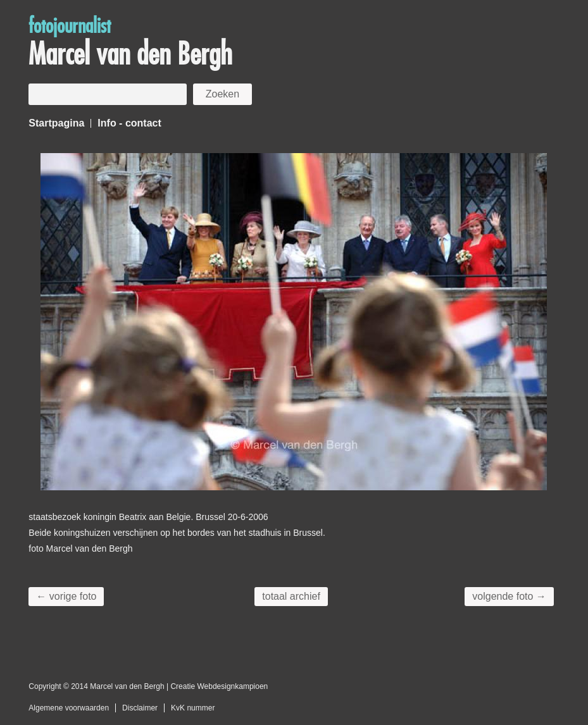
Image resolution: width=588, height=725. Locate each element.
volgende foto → (509, 596)
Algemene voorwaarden (69, 708)
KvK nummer (193, 708)
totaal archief (291, 596)
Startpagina (56, 123)
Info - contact (129, 123)
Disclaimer (140, 708)
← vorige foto (66, 596)
